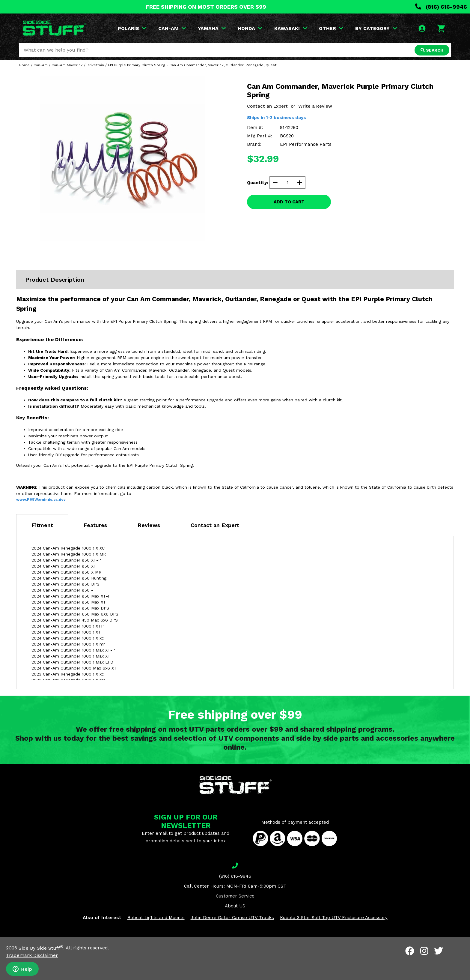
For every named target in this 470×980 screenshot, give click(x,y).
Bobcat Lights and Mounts (156, 918)
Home (24, 65)
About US (235, 906)
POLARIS (132, 28)
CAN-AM (172, 28)
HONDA (250, 28)
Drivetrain (95, 65)
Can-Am (41, 65)
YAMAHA (212, 28)
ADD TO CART (289, 202)
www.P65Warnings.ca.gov (41, 499)
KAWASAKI (291, 28)
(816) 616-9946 (441, 7)
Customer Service (235, 896)
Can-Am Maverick (67, 65)
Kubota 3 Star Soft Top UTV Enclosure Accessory (334, 918)
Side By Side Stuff (41, 948)
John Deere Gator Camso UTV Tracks (232, 918)
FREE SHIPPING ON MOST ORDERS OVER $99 (206, 7)
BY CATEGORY (376, 28)
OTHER (331, 28)
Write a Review (315, 106)
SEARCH (432, 50)
